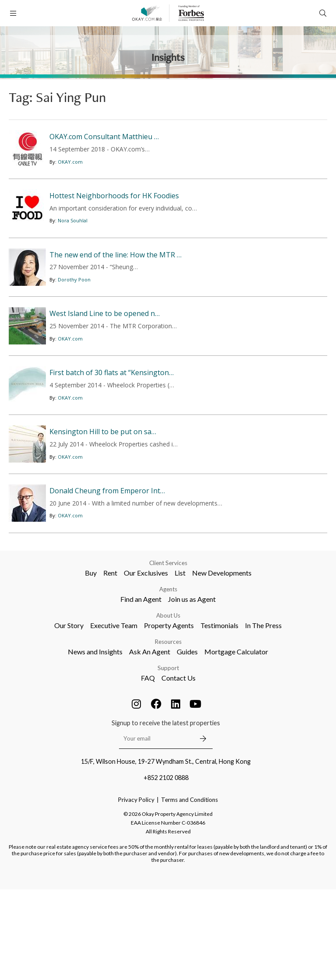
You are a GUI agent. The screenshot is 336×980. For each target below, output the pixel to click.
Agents (168, 680)
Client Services (168, 653)
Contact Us (178, 768)
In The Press (263, 716)
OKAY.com (70, 174)
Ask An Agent (150, 742)
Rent (110, 663)
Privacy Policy (136, 890)
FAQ (148, 768)
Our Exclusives (146, 663)
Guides (187, 742)
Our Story (69, 716)
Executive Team (114, 716)
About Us (168, 706)
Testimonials (219, 716)
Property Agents (169, 716)
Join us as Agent (192, 690)
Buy (91, 663)
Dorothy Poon (74, 324)
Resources (168, 732)
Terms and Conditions (189, 890)
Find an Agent (141, 690)
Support (168, 759)
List (180, 663)
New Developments (222, 663)
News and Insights (95, 742)
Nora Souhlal (73, 243)
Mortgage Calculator (236, 742)
